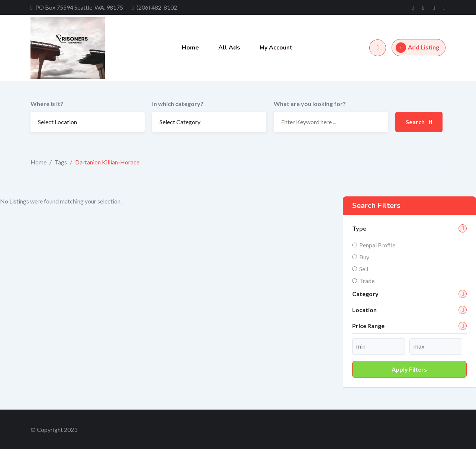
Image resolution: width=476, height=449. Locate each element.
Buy (364, 257)
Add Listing (417, 48)
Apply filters (409, 369)
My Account (276, 48)
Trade (367, 281)
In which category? (178, 104)
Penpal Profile (377, 245)
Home (190, 48)
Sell (364, 269)
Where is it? (47, 104)
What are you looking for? (310, 104)
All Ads (229, 48)
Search (419, 122)
